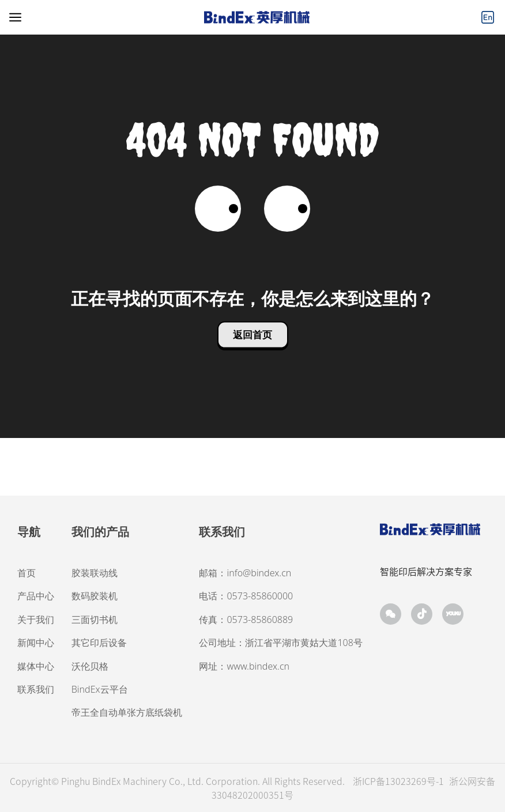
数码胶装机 (95, 596)
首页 (27, 573)
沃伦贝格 (90, 666)
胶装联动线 (95, 573)
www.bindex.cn (258, 666)
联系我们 (36, 689)
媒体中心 (36, 666)
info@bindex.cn (259, 573)
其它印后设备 (99, 643)
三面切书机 (95, 620)
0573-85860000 (260, 596)
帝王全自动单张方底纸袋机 (127, 712)
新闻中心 (36, 643)
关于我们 (36, 620)
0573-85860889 (260, 620)
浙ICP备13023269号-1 (400, 781)
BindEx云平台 (100, 689)
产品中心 (36, 596)
